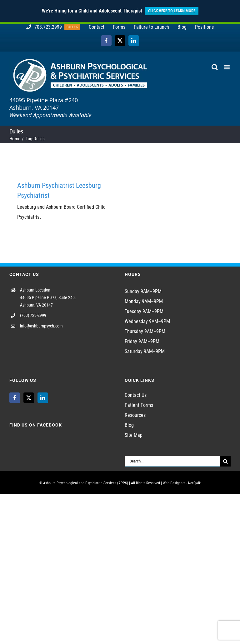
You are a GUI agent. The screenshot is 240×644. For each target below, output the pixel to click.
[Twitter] (29, 398)
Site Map (134, 435)
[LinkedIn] (43, 398)
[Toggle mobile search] (215, 67)
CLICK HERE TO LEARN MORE (172, 11)
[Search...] (172, 461)
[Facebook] (15, 398)
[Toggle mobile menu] (227, 67)
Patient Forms (139, 405)
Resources (135, 415)
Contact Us (136, 395)
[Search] (225, 461)
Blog (129, 425)
